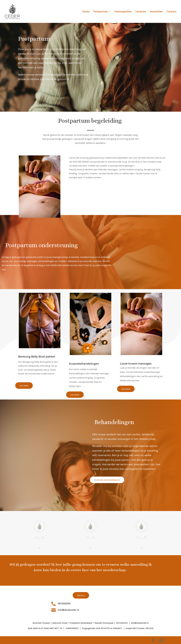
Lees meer (19, 385)
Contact (172, 12)
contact (63, 595)
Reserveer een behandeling (98, 480)
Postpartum (101, 12)
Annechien (156, 12)
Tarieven (141, 12)
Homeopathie (123, 12)
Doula (86, 12)
